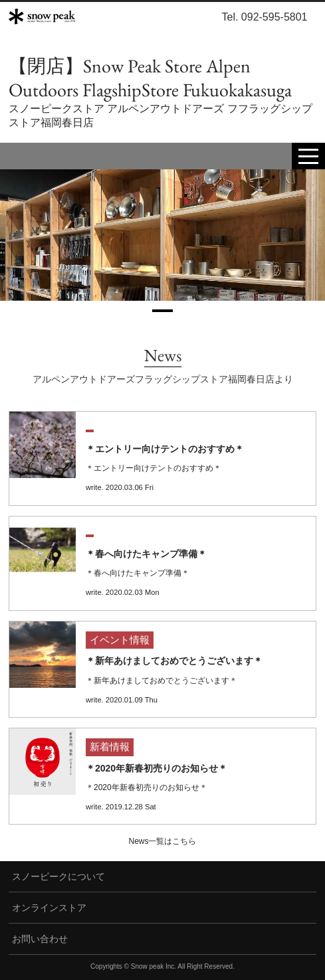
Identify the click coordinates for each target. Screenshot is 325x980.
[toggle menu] (308, 156)
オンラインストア (49, 908)
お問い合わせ (40, 939)
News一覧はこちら (162, 841)
